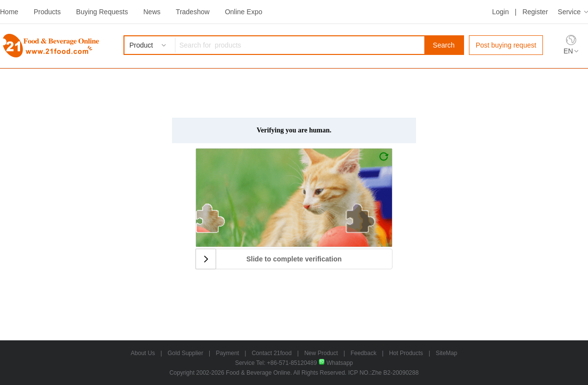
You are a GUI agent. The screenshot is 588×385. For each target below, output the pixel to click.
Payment (228, 353)
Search (443, 45)
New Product (321, 353)
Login (500, 12)
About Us (143, 353)
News (152, 12)
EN (568, 51)
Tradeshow (193, 12)
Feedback (363, 353)
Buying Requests (102, 12)
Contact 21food (272, 353)
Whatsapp (336, 363)
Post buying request (506, 45)
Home (9, 12)
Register (535, 12)
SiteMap (446, 353)
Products (47, 12)
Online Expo (244, 12)
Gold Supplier (185, 353)
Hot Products (406, 353)
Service (569, 12)
